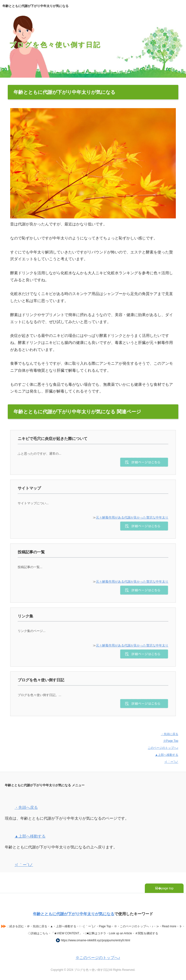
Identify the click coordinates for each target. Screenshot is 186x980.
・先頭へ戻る (26, 807)
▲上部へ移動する (167, 755)
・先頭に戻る (170, 734)
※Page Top (171, 741)
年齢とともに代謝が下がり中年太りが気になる (74, 914)
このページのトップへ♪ (163, 748)
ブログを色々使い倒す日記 (55, 45)
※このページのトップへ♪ (98, 958)
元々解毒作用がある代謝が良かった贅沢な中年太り (132, 517)
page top (167, 888)
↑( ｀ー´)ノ (171, 762)
